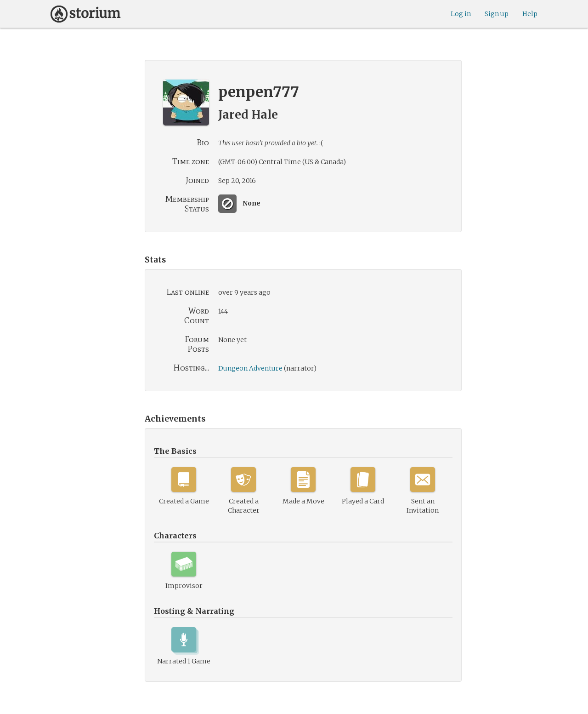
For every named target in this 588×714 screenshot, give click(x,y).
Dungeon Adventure (250, 368)
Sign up (497, 14)
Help (530, 14)
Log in (461, 14)
